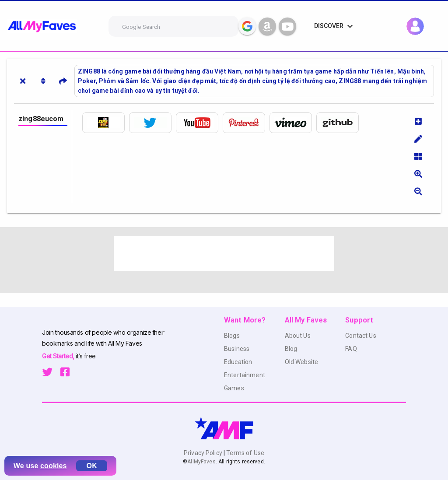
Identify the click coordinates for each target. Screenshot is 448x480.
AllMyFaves (201, 462)
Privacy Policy (204, 453)
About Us (298, 336)
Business (237, 349)
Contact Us (360, 336)
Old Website (302, 362)
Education (238, 362)
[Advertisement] (224, 254)
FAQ (351, 349)
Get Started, (59, 356)
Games (234, 388)
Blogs (232, 336)
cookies (54, 466)
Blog (291, 349)
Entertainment (245, 375)
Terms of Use (245, 453)
